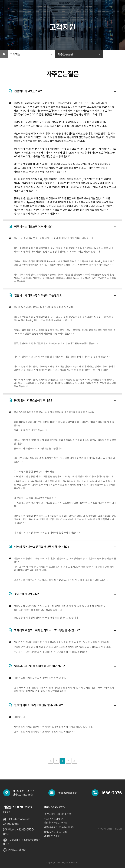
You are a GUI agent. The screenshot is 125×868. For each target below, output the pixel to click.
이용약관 (118, 829)
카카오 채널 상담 (17, 850)
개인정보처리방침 (105, 829)
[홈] (4, 54)
